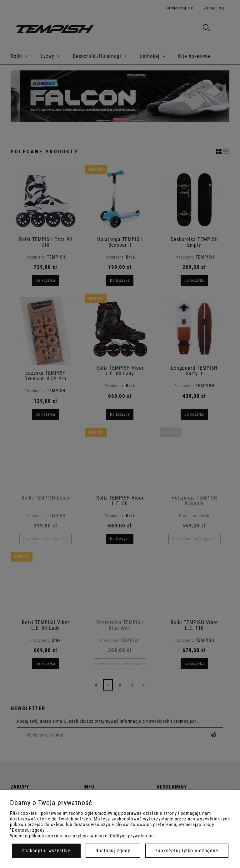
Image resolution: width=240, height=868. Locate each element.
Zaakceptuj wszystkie (46, 851)
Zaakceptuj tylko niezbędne (187, 851)
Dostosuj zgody (113, 851)
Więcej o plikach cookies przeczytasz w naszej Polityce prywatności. (83, 836)
